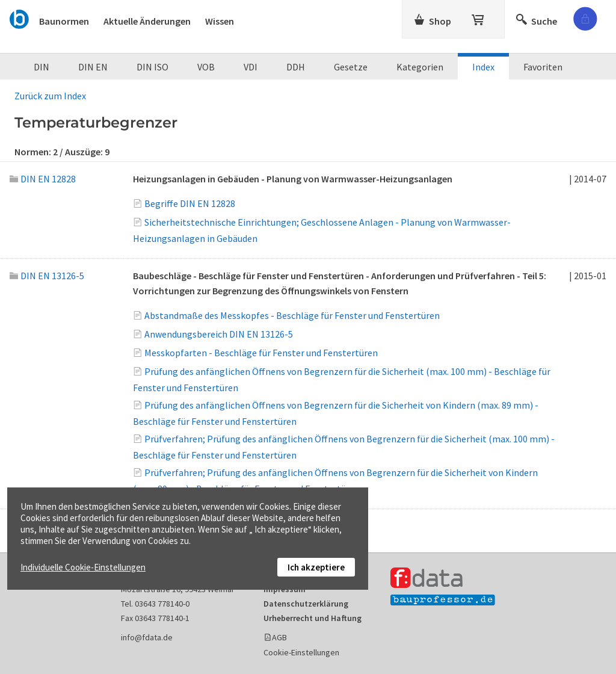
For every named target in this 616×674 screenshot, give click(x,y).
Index (483, 67)
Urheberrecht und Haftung (313, 618)
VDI (251, 67)
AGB (279, 637)
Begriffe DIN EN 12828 (190, 203)
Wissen (220, 21)
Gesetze (351, 67)
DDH (296, 67)
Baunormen (64, 21)
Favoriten (543, 67)
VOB (206, 67)
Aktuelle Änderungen (147, 21)
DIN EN (93, 67)
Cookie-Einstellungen (301, 652)
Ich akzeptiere (316, 567)
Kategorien (420, 67)
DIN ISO (152, 67)
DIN (42, 67)
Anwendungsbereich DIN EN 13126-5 (219, 334)
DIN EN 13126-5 (47, 276)
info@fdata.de (147, 637)
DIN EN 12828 (43, 179)
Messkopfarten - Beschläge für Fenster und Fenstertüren (261, 353)
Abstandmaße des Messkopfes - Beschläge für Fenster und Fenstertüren (292, 315)
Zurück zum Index (50, 96)
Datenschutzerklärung (306, 604)
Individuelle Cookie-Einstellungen (83, 567)
